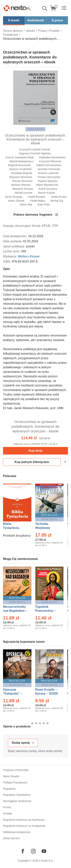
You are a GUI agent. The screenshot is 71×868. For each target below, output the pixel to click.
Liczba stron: (12, 251)
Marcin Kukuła (46, 193)
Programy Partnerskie (16, 770)
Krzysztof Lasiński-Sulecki (35, 149)
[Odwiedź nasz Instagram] (33, 851)
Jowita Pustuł (59, 197)
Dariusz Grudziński (20, 169)
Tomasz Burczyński (49, 177)
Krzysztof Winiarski (50, 161)
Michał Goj (57, 201)
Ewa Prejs (44, 204)
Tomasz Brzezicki (22, 181)
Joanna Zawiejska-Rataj (19, 157)
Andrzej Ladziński (48, 173)
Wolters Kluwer (29, 256)
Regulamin (9, 789)
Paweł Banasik (37, 197)
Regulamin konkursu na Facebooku (24, 820)
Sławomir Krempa (23, 189)
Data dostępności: (16, 236)
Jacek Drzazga (14, 197)
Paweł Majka (37, 201)
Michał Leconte (23, 193)
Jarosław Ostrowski (49, 169)
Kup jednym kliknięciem (32, 462)
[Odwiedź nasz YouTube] (44, 851)
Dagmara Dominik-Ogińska (35, 153)
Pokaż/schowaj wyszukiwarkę (45, 9)
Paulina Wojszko (48, 181)
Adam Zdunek (16, 201)
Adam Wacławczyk (47, 185)
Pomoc (7, 807)
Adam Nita (26, 204)
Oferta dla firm (11, 838)
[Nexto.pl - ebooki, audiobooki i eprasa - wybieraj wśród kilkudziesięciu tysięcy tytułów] (17, 8)
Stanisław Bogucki (22, 173)
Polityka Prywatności (15, 783)
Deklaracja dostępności (17, 832)
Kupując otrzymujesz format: (22, 226)
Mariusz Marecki (21, 185)
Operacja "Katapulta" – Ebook (13, 694)
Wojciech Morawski (21, 177)
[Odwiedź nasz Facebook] (23, 851)
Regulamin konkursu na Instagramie (24, 826)
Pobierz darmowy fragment (33, 215)
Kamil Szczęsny (48, 189)
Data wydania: (13, 241)
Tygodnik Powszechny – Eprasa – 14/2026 (47, 611)
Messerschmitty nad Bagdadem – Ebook (15, 611)
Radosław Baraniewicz (52, 157)
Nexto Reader (11, 776)
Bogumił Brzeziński (19, 165)
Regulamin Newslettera (17, 795)
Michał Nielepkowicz (22, 161)
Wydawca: (10, 256)
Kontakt (7, 814)
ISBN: (7, 261)
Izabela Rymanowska (49, 165)
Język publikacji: (14, 246)
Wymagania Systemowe (17, 801)
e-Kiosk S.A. (46, 861)
